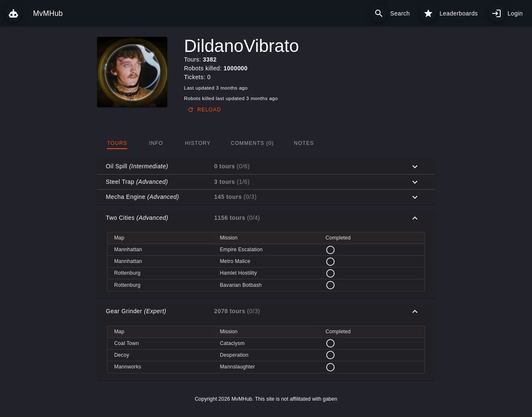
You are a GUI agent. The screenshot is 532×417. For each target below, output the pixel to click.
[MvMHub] (13, 13)
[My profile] (496, 13)
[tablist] (266, 143)
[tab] (117, 143)
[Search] (379, 13)
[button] (266, 167)
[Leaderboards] (428, 13)
